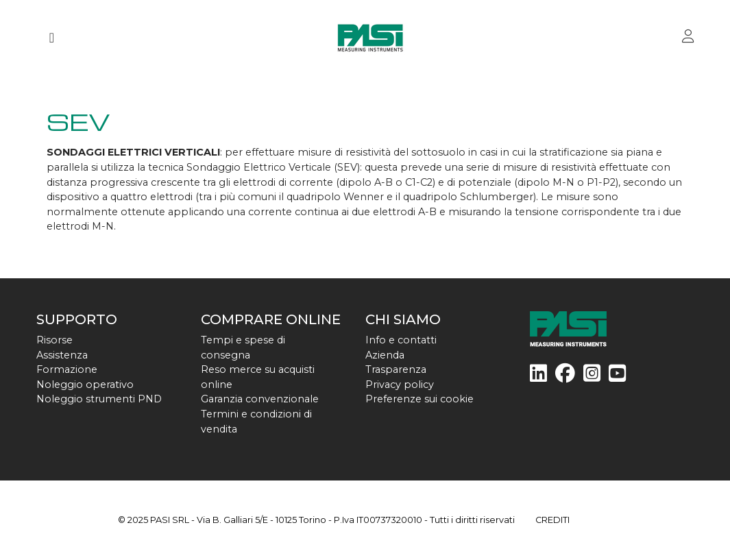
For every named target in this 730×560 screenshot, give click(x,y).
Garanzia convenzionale (260, 399)
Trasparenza (396, 369)
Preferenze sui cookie (419, 399)
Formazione (67, 369)
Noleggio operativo (85, 385)
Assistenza (62, 355)
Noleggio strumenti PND (99, 399)
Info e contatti (401, 340)
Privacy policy (400, 385)
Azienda (385, 355)
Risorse (54, 340)
